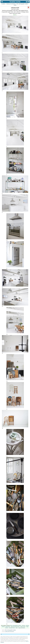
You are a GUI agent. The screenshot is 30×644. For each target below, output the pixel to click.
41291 (15, 5)
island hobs (8, 627)
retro (17, 628)
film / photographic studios (22, 4)
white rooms (23, 627)
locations (3, 4)
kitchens (24, 625)
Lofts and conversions (10, 631)
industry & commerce (11, 4)
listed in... (15, 15)
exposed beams (22, 628)
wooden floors (12, 628)
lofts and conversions (15, 627)
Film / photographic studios (10, 630)
